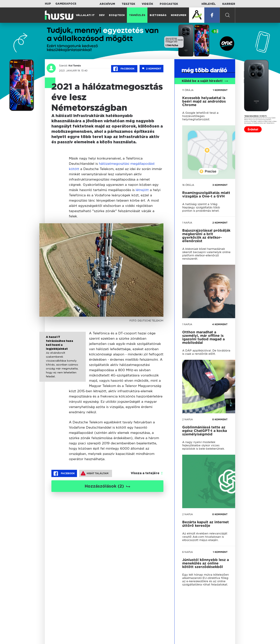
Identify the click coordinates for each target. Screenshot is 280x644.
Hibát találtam (95, 473)
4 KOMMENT (220, 324)
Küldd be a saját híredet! (205, 81)
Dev (102, 15)
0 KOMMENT (220, 419)
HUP (48, 4)
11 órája (188, 90)
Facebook (124, 69)
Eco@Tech (117, 15)
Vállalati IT (85, 15)
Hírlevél (209, 4)
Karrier (229, 4)
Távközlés (137, 15)
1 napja (187, 223)
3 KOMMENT (220, 185)
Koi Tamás (75, 66)
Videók (147, 4)
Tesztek (128, 4)
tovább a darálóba (203, 496)
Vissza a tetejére (145, 473)
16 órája (188, 185)
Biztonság (158, 15)
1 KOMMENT (220, 90)
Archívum (107, 4)
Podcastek (169, 4)
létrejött (142, 190)
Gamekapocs (66, 4)
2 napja (188, 419)
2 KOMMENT (220, 223)
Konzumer (179, 15)
